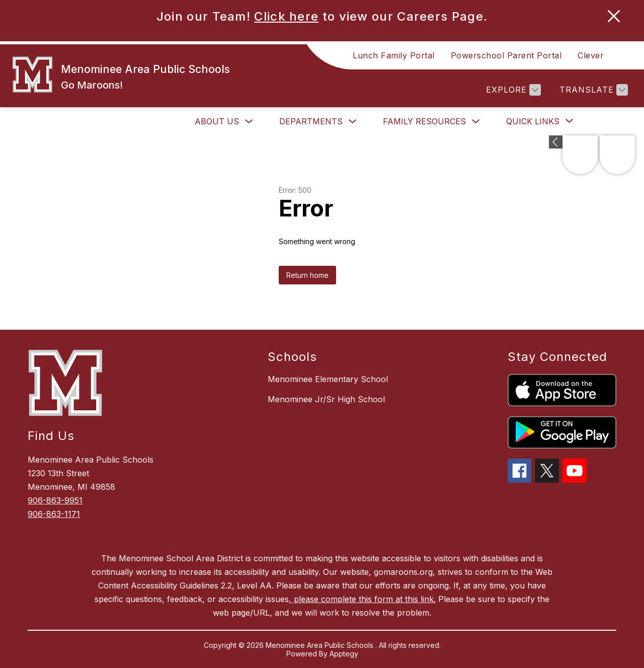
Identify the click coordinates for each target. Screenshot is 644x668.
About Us (217, 121)
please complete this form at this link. (364, 599)
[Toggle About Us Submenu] (249, 122)
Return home (307, 275)
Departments (311, 121)
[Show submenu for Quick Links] (533, 121)
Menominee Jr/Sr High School (326, 399)
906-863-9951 (55, 500)
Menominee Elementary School (328, 379)
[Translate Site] (592, 90)
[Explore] (512, 90)
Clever (591, 55)
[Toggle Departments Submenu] (353, 122)
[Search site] (624, 55)
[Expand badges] (556, 142)
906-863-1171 (54, 514)
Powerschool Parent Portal (506, 55)
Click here (286, 16)
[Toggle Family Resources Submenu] (476, 122)
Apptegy (344, 654)
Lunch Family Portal (394, 55)
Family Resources (424, 121)
